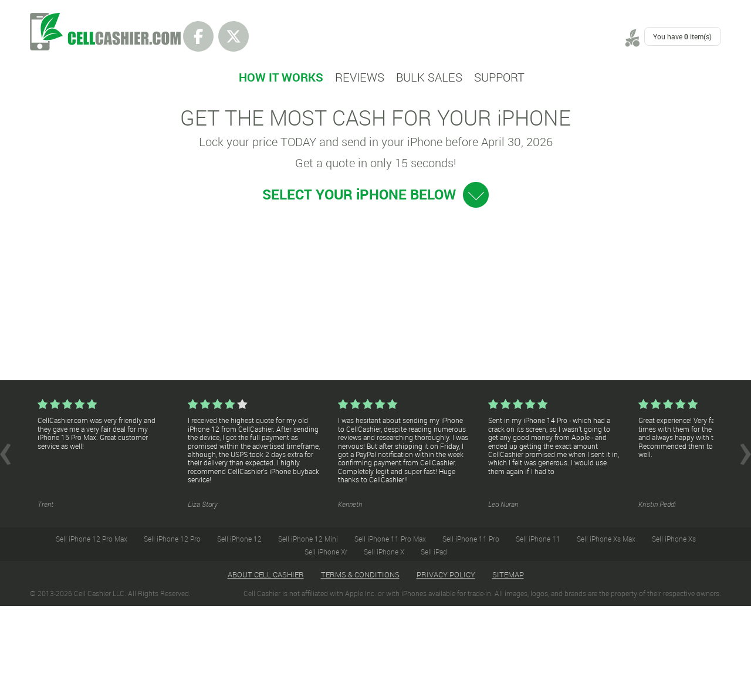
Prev (5, 548)
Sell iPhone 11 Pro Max (390, 633)
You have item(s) (682, 36)
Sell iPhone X (384, 645)
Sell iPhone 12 (239, 633)
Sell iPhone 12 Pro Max (92, 633)
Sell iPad (434, 645)
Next (746, 548)
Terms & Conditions (360, 668)
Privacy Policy (446, 668)
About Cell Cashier (266, 668)
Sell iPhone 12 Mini (308, 633)
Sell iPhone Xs (674, 633)
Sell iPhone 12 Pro (172, 633)
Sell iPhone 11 (538, 633)
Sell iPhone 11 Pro (471, 633)
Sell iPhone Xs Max (606, 633)
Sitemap (508, 668)
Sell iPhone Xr (326, 645)
